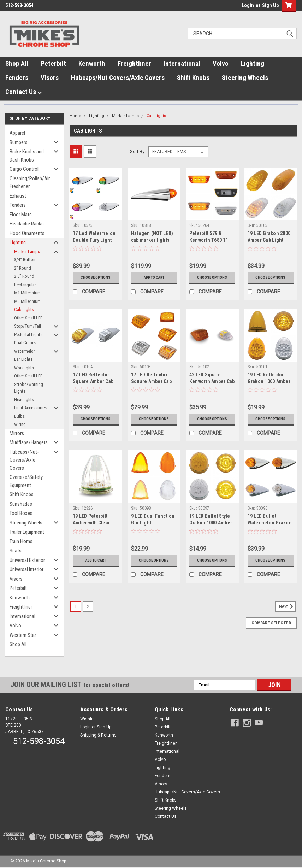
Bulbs (19, 416)
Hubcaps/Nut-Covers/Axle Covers (24, 460)
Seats (16, 551)
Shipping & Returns (98, 735)
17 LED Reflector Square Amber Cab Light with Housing (94, 381)
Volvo (221, 63)
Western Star (23, 635)
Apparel (17, 133)
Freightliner (134, 63)
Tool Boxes (21, 513)
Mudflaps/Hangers (29, 442)
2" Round (23, 268)
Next (287, 606)
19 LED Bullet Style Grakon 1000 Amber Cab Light (211, 523)
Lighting (253, 63)
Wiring (20, 424)
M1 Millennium (27, 293)
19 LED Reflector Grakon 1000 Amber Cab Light (269, 381)
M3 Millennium (27, 301)
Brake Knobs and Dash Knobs (27, 156)
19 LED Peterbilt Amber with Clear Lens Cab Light (91, 523)
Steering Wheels (245, 78)
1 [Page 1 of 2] (76, 606)
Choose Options (96, 278)
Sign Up (270, 5)
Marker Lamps (27, 251)
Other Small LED (28, 318)
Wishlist (88, 719)
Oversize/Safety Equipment (26, 481)
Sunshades (21, 504)
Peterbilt (53, 63)
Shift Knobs (193, 78)
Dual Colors (25, 343)
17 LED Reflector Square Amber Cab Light (151, 381)
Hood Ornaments (27, 233)
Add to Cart (154, 278)
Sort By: (138, 151)
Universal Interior (26, 569)
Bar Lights (23, 359)
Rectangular (25, 285)
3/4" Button (25, 260)
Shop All (17, 63)
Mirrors (17, 433)
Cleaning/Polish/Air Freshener (30, 183)
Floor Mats (21, 215)
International (182, 63)
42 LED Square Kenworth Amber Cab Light (212, 381)
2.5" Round (24, 276)
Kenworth (92, 63)
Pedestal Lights (28, 335)
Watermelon (25, 351)
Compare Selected (271, 623)
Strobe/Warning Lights (29, 388)
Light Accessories (30, 408)
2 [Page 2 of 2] (88, 606)
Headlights (24, 400)
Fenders (17, 78)
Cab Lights (24, 309)
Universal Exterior (27, 560)
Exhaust (18, 196)
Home (75, 116)
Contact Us (24, 92)
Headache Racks (27, 224)
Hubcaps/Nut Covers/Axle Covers (118, 78)
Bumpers (19, 142)
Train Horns (21, 541)
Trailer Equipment (27, 532)
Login (248, 5)
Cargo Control (24, 169)
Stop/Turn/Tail (28, 326)
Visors (50, 78)
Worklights (24, 368)
